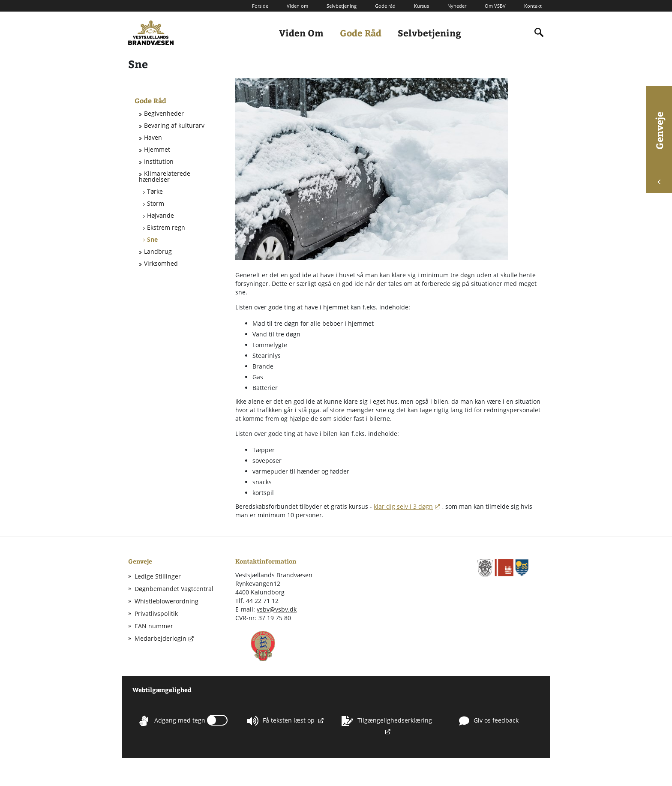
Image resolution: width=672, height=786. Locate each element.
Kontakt (533, 6)
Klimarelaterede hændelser (165, 177)
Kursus (421, 6)
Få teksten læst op (282, 721)
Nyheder (457, 6)
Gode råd (385, 6)
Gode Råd (361, 33)
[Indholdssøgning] (539, 33)
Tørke (155, 192)
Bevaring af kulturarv (174, 126)
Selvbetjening (342, 6)
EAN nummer (154, 626)
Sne (152, 240)
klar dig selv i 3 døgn (403, 506)
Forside (260, 6)
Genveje (659, 148)
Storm (156, 204)
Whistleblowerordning (166, 601)
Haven (153, 138)
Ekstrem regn (166, 228)
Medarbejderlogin (160, 638)
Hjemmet (157, 150)
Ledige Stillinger (158, 576)
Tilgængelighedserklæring (387, 721)
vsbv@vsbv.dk (277, 609)
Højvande (160, 216)
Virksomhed (161, 264)
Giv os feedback (489, 721)
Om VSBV (495, 6)
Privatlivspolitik (156, 613)
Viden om (297, 6)
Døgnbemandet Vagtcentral (174, 589)
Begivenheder (164, 114)
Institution (159, 162)
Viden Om (301, 33)
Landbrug (158, 252)
